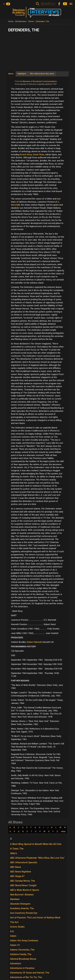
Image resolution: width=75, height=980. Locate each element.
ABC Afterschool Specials (24, 862)
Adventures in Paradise (22, 968)
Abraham (15, 899)
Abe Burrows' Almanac (22, 895)
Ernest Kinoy (26, 155)
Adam (13, 936)
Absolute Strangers (20, 904)
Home (11, 21)
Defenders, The (42, 21)
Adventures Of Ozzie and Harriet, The (30, 973)
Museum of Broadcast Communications (40, 81)
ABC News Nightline (21, 872)
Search (48, 4)
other (63, 832)
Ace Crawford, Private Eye (24, 913)
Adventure (15, 963)
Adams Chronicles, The (22, 950)
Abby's (14, 853)
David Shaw (39, 155)
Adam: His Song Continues (24, 941)
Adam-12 (15, 945)
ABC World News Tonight (23, 885)
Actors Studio (17, 927)
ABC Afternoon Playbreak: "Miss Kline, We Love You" (37, 858)
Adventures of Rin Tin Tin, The (26, 977)
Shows (31, 21)
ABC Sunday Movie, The (22, 881)
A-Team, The (17, 849)
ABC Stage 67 (17, 876)
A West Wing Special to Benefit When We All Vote (36, 844)
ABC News (16, 867)
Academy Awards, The (22, 908)
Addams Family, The (21, 954)
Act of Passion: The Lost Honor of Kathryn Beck (35, 918)
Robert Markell (34, 642)
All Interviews (21, 21)
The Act (14, 922)
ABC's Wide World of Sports (25, 890)
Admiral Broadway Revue (23, 959)
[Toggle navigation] (71, 4)
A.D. (12, 931)
